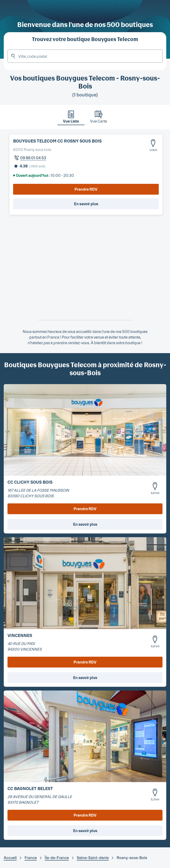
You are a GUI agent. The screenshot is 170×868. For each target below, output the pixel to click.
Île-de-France (57, 858)
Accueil (10, 858)
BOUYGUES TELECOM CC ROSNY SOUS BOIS (57, 141)
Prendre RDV (86, 189)
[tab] (71, 118)
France (31, 858)
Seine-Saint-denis (93, 858)
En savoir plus (86, 204)
